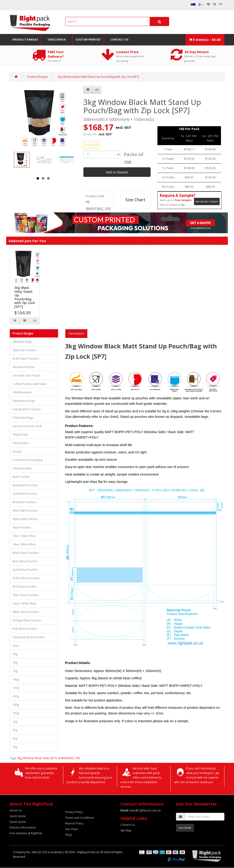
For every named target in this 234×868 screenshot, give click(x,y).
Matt (46, 758)
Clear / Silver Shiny (24, 536)
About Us (16, 810)
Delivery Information (23, 827)
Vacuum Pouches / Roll (27, 426)
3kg (15, 747)
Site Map (126, 830)
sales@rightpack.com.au (141, 810)
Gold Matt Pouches (25, 494)
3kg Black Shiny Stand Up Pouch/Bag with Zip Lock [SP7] (25, 297)
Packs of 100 (133, 158)
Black (38, 758)
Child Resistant (22, 392)
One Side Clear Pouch (27, 375)
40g (15, 654)
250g (16, 696)
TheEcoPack (57, 40)
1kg (15, 722)
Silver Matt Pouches (25, 511)
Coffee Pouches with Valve (29, 384)
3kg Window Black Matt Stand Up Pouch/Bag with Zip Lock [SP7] (98, 77)
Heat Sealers (21, 443)
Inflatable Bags (22, 342)
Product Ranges (25, 40)
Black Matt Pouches (25, 485)
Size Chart (135, 200)
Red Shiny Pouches (25, 587)
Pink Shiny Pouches (25, 629)
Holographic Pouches (27, 409)
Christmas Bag (22, 468)
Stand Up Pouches (24, 350)
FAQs (69, 835)
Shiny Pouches (22, 527)
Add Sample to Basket (207, 201)
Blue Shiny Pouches (25, 561)
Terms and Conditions (80, 818)
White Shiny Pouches (26, 612)
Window (28, 758)
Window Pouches (24, 367)
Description (76, 333)
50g (15, 663)
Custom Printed (88, 40)
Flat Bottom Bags (24, 401)
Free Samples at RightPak (26, 833)
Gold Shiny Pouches (25, 570)
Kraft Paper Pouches (26, 359)
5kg (15, 730)
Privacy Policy (74, 812)
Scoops (17, 451)
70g (15, 671)
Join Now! (185, 828)
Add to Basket (117, 172)
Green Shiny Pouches (26, 578)
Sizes (16, 646)
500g (16, 705)
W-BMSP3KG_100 (69, 758)
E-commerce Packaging (28, 460)
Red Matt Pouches (24, 502)
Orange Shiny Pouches (27, 620)
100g (16, 679)
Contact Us (119, 40)
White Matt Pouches (25, 519)
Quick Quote (18, 816)
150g (16, 688)
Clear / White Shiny (24, 603)
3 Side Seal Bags (23, 418)
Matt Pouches (21, 477)
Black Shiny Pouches (25, 553)
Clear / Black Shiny (24, 544)
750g (16, 713)
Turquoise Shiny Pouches (29, 637)
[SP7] (53, 758)
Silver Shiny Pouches (25, 595)
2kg (15, 739)
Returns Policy (74, 823)
